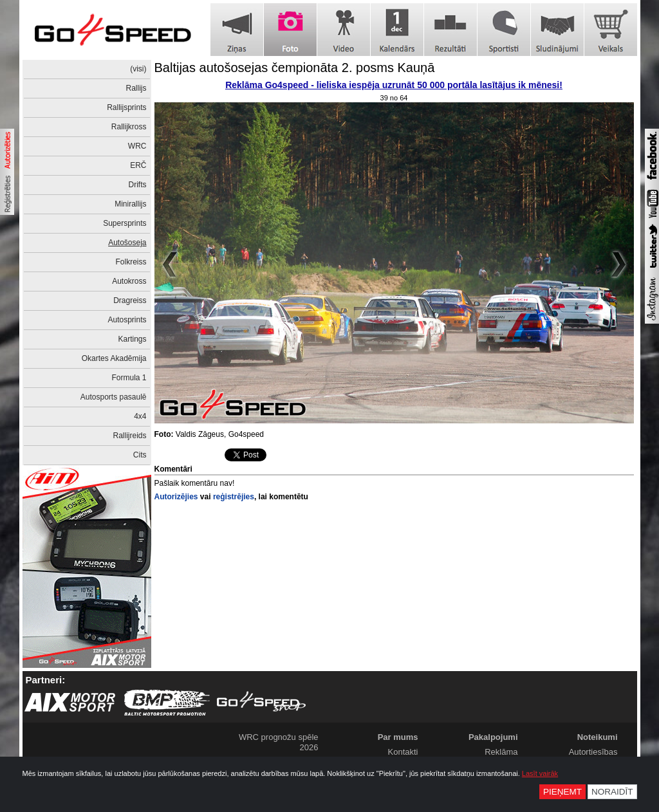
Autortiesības (593, 752)
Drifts (138, 185)
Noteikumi (598, 737)
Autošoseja (127, 243)
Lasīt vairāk (540, 773)
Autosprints (127, 320)
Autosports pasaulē (114, 397)
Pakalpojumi (493, 737)
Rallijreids (129, 436)
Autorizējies (176, 497)
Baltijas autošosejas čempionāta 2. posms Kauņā (295, 68)
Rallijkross (129, 127)
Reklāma (501, 752)
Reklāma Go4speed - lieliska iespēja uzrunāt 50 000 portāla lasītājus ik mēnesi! (394, 85)
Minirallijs (130, 204)
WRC (137, 146)
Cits (140, 455)
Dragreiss (130, 300)
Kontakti (403, 752)
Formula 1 (129, 378)
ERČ (138, 165)
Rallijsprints (126, 107)
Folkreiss (131, 262)
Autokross (129, 281)
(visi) (138, 69)
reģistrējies (234, 497)
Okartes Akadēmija (114, 358)
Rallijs (136, 88)
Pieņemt (562, 792)
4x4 (140, 416)
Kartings (132, 339)
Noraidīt (612, 792)
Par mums (398, 737)
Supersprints (125, 223)
